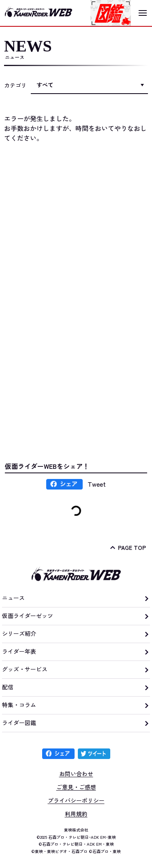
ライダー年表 (19, 651)
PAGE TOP (132, 547)
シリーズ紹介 (19, 633)
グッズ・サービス (25, 669)
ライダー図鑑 (19, 723)
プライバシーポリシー (76, 800)
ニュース (13, 598)
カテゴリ (15, 85)
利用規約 (76, 814)
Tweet (97, 484)
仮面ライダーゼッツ (28, 616)
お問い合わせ (76, 774)
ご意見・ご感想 (76, 787)
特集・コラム (19, 705)
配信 (8, 687)
